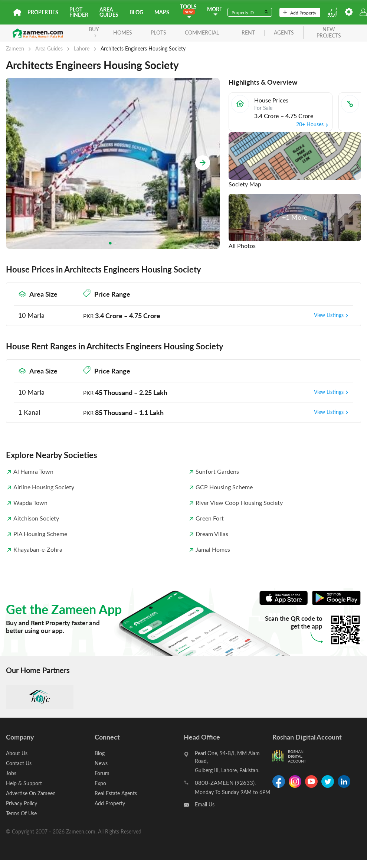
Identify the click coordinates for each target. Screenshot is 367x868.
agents (284, 33)
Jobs (11, 773)
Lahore (82, 48)
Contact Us (19, 763)
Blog (136, 12)
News (101, 763)
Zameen (15, 48)
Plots (158, 32)
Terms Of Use (21, 813)
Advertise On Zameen (31, 793)
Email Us (205, 804)
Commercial (202, 32)
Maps (162, 12)
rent (248, 33)
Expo (100, 783)
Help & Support (24, 783)
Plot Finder (79, 12)
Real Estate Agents (116, 793)
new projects (329, 33)
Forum (102, 773)
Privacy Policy (22, 803)
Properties (43, 12)
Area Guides (109, 12)
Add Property (300, 13)
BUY (94, 31)
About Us (17, 753)
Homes (123, 32)
